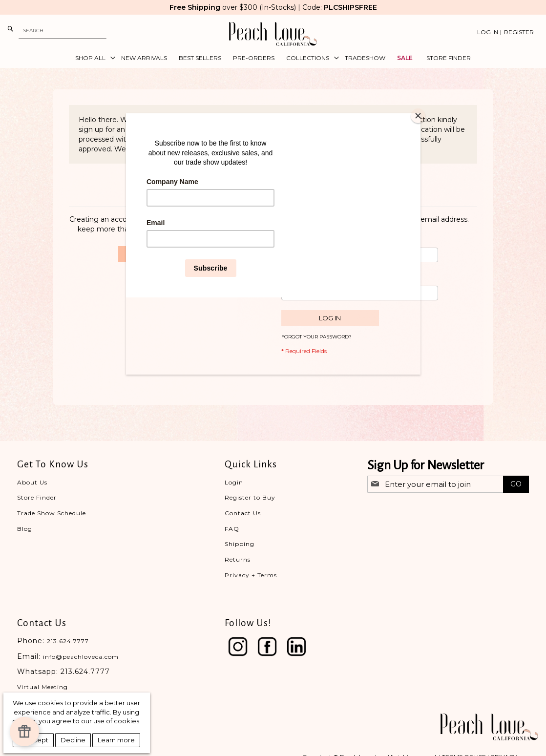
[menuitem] (92, 58)
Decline (73, 740)
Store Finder (37, 497)
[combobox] (63, 31)
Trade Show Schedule (52, 513)
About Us (32, 482)
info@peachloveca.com (81, 657)
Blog (25, 529)
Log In (488, 32)
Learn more (116, 740)
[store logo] (273, 34)
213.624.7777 (68, 641)
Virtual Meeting (42, 687)
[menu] (273, 58)
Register (519, 32)
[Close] (418, 116)
